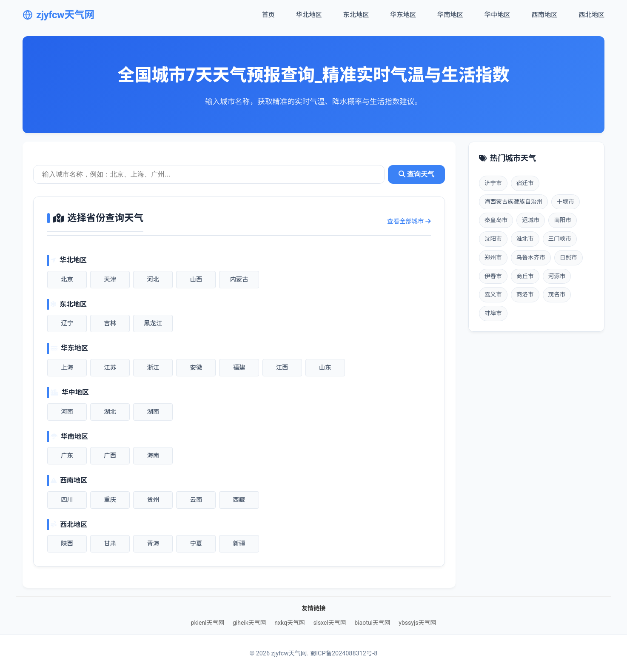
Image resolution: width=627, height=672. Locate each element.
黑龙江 (153, 323)
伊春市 (493, 276)
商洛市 (525, 294)
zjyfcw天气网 (58, 15)
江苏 (110, 368)
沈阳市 (493, 239)
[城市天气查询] (209, 174)
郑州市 (493, 257)
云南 (196, 500)
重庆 (110, 500)
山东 (325, 368)
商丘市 (525, 276)
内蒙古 (239, 280)
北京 (67, 280)
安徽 (196, 368)
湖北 (110, 412)
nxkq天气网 (290, 623)
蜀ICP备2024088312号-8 (344, 653)
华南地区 (450, 15)
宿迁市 (525, 183)
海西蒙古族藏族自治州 (513, 202)
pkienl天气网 (208, 623)
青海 (153, 544)
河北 (153, 280)
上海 (67, 368)
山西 (196, 280)
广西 (110, 456)
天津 (110, 280)
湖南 (153, 412)
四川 (67, 500)
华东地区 (403, 15)
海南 (153, 456)
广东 (67, 456)
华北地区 (309, 15)
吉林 (110, 323)
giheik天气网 (249, 623)
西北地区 (591, 15)
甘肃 (110, 544)
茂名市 (557, 294)
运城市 (531, 220)
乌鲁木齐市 (531, 257)
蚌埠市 (493, 313)
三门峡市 (560, 239)
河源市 (557, 276)
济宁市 (493, 183)
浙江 (153, 368)
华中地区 (497, 15)
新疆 (239, 544)
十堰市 (566, 202)
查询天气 (416, 174)
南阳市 (563, 220)
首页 (268, 15)
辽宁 (67, 323)
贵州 (153, 500)
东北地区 (356, 15)
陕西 (67, 544)
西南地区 (545, 15)
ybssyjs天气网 (417, 623)
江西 (282, 368)
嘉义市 (493, 294)
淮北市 (525, 239)
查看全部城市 (409, 221)
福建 (239, 368)
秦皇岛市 (496, 220)
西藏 (239, 500)
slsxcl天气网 (329, 623)
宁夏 (196, 544)
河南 (67, 412)
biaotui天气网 (372, 623)
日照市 (569, 257)
